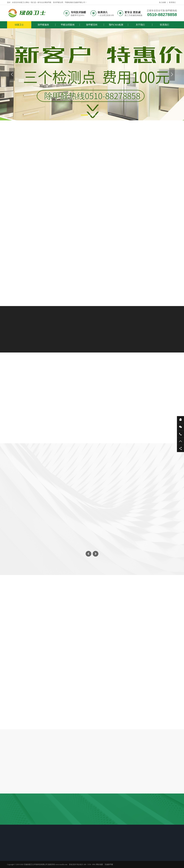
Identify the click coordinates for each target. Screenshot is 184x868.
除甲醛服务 (43, 25)
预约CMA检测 (116, 25)
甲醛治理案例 (68, 25)
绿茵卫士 (19, 25)
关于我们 (140, 25)
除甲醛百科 (92, 25)
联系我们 (172, 2)
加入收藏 (162, 2)
